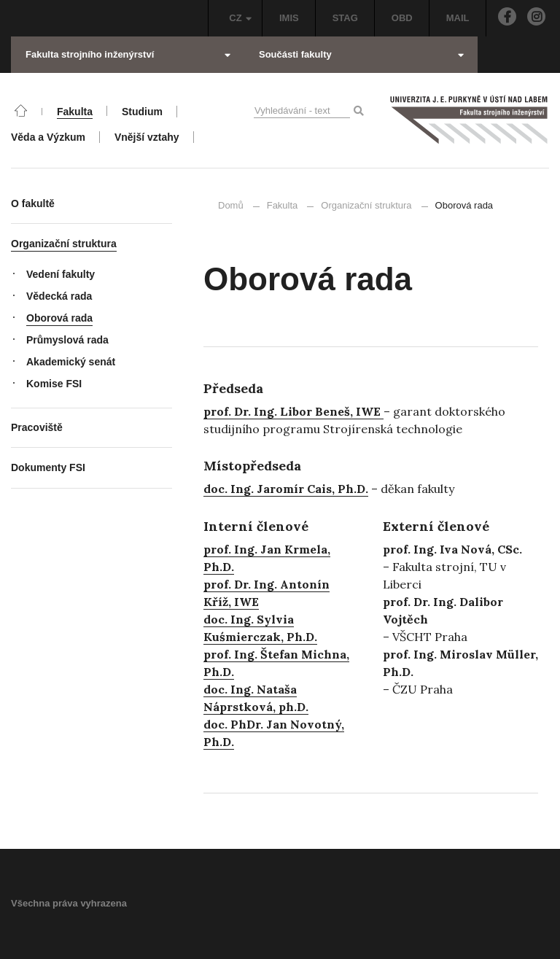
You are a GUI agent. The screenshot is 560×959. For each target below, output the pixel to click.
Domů (231, 205)
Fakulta (283, 205)
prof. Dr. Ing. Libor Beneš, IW (288, 411)
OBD (402, 18)
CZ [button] (240, 18)
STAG (345, 18)
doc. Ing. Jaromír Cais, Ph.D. (286, 489)
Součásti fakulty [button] (361, 54)
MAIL (458, 18)
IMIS (289, 18)
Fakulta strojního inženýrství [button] (128, 54)
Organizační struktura (366, 205)
